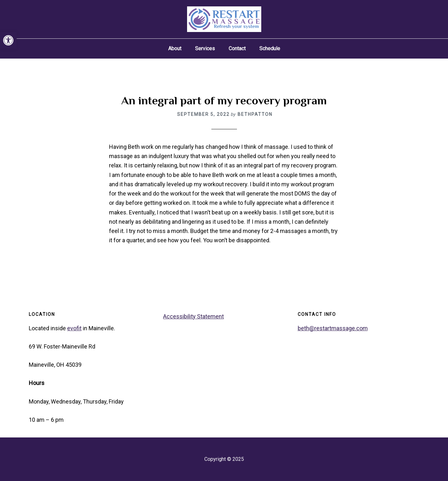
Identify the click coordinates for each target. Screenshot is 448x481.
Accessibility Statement (193, 316)
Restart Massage (224, 19)
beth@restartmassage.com (333, 328)
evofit (74, 328)
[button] (8, 40)
